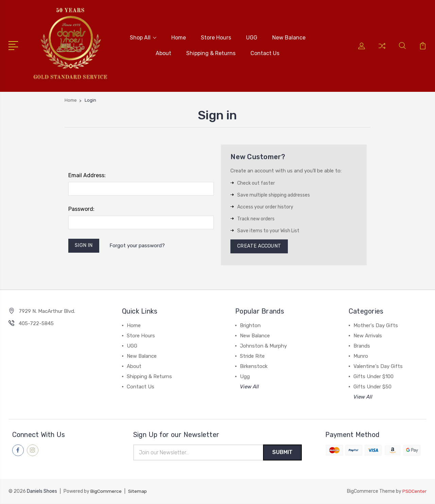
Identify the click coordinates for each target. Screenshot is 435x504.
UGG (252, 37)
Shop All (143, 37)
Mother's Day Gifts (376, 326)
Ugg (245, 377)
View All (249, 387)
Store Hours (216, 37)
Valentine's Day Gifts (378, 367)
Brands (362, 346)
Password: (81, 208)
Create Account (260, 246)
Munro (361, 356)
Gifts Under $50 (372, 387)
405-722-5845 (36, 324)
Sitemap (138, 492)
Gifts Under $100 (373, 377)
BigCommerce (106, 492)
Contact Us (265, 53)
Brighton (250, 326)
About (163, 53)
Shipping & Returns (211, 53)
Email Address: (87, 175)
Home (179, 37)
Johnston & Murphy (263, 346)
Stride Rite (252, 356)
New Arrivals (368, 336)
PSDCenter (414, 492)
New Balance (289, 37)
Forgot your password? (138, 246)
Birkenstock (254, 367)
